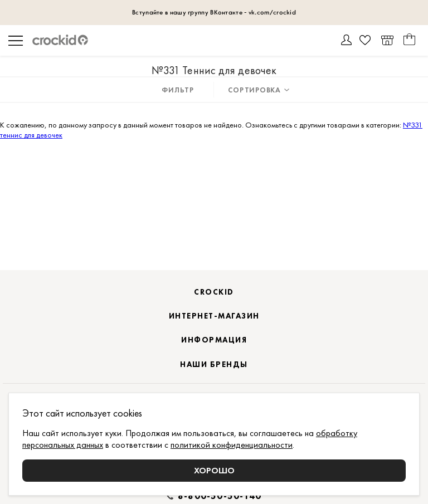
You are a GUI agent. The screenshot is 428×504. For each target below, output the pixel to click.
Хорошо (214, 470)
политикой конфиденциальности (232, 445)
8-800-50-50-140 (220, 496)
